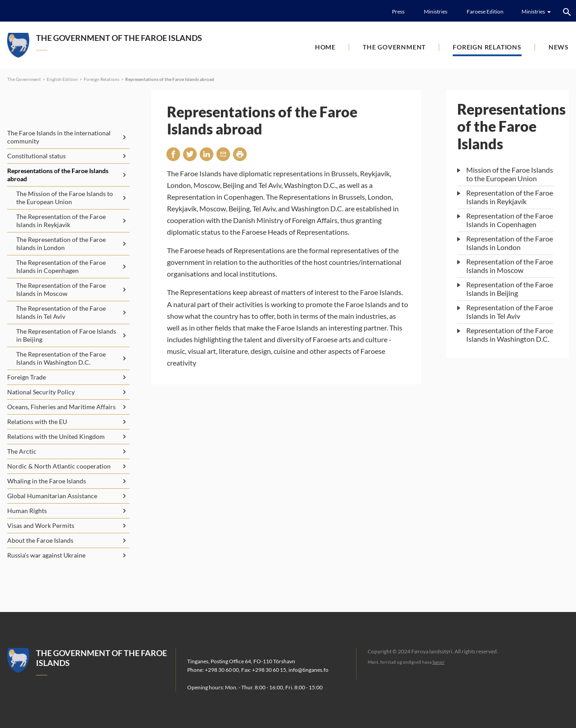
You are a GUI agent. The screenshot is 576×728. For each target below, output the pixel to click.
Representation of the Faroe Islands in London (510, 243)
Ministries (436, 11)
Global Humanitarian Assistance (52, 496)
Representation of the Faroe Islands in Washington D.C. (510, 335)
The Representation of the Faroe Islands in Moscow (61, 289)
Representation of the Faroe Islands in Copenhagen (510, 220)
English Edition (62, 79)
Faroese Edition (485, 11)
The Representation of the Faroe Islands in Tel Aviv (61, 312)
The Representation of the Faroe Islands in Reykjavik (61, 221)
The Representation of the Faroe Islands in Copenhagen (61, 266)
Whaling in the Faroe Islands (47, 481)
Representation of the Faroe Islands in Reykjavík (510, 197)
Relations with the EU (37, 422)
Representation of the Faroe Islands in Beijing (510, 289)
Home (325, 47)
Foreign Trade (27, 377)
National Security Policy (41, 392)
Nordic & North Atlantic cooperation (59, 466)
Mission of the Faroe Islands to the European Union (510, 174)
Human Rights (27, 511)
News (559, 47)
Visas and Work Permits (41, 525)
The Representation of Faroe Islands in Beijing (66, 335)
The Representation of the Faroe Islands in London (61, 243)
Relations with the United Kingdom (56, 436)
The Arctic (22, 451)
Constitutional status (36, 156)
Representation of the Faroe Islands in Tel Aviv (510, 312)
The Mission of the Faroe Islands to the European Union (65, 198)
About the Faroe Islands (40, 540)
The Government (394, 47)
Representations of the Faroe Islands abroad (170, 79)
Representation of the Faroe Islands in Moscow (510, 266)
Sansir (439, 662)
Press (398, 11)
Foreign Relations (487, 47)
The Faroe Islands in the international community (59, 137)
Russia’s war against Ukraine (46, 555)
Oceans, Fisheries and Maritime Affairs (61, 407)
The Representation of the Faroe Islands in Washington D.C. (61, 358)
